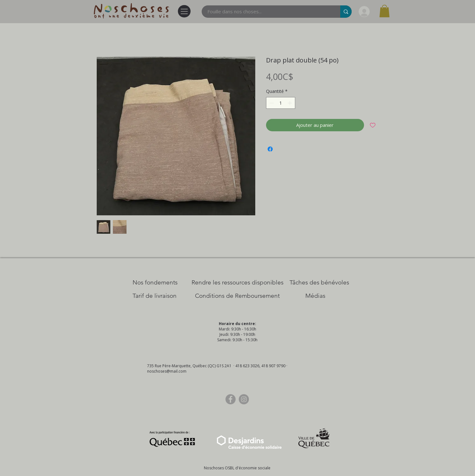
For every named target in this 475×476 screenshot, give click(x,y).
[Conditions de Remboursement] (237, 296)
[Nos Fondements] (155, 283)
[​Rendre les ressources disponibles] (238, 283)
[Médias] (315, 296)
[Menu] (184, 11)
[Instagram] (244, 399)
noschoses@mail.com (167, 371)
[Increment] (290, 103)
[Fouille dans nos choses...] (267, 12)
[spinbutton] (281, 103)
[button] (384, 11)
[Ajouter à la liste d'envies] (373, 125)
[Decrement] (271, 103)
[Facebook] (231, 399)
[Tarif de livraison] (155, 296)
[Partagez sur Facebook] (270, 149)
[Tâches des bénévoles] (319, 283)
